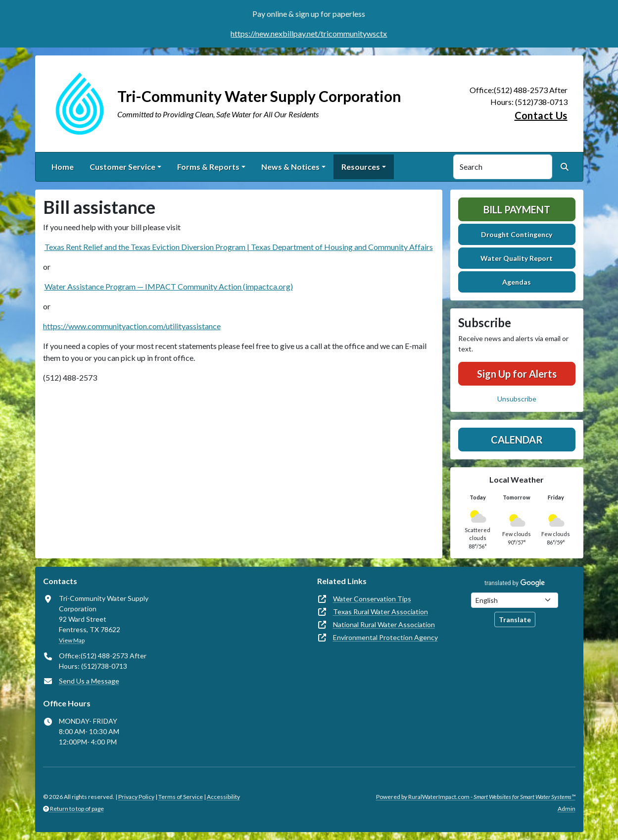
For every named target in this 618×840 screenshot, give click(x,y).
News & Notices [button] (290, 167)
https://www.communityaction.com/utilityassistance (132, 326)
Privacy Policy (136, 797)
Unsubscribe (517, 399)
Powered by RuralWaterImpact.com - (476, 797)
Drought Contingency (517, 234)
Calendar (517, 440)
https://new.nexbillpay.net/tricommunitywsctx (309, 33)
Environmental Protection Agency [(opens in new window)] (385, 637)
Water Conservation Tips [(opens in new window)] (372, 599)
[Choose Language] (515, 600)
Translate (515, 619)
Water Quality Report (517, 258)
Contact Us (541, 115)
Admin (567, 809)
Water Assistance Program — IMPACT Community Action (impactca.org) (169, 286)
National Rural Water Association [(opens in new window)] (384, 624)
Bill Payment (517, 209)
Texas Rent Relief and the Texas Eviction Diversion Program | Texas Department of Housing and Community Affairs (239, 247)
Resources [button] (361, 167)
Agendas (517, 282)
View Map (72, 640)
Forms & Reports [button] (208, 167)
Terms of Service (181, 797)
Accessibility (223, 797)
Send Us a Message (89, 681)
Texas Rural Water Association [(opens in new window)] (380, 612)
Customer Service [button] (122, 167)
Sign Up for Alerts (517, 374)
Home (63, 167)
